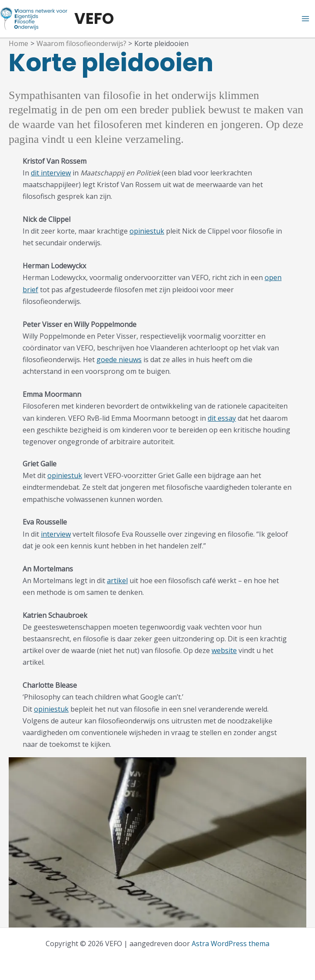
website (224, 650)
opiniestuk (147, 231)
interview (56, 534)
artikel (117, 581)
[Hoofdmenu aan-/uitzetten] (305, 19)
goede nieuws (119, 360)
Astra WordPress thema (230, 944)
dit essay (222, 418)
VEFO (94, 18)
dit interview (51, 173)
